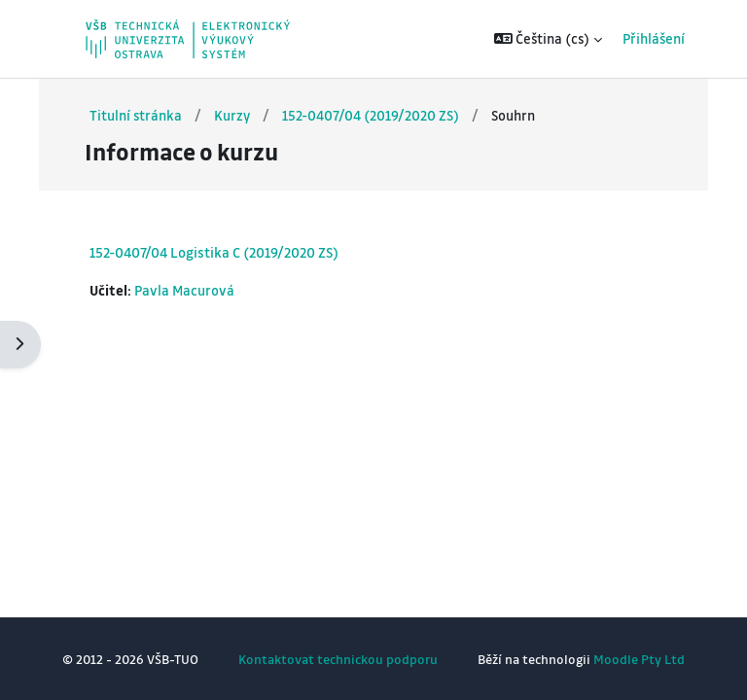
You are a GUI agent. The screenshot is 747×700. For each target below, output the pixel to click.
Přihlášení (654, 38)
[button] (549, 39)
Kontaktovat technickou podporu (338, 659)
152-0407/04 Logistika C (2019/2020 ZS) (214, 252)
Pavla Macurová (184, 290)
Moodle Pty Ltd (639, 659)
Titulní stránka (136, 115)
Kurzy (232, 115)
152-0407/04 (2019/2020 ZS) (371, 115)
